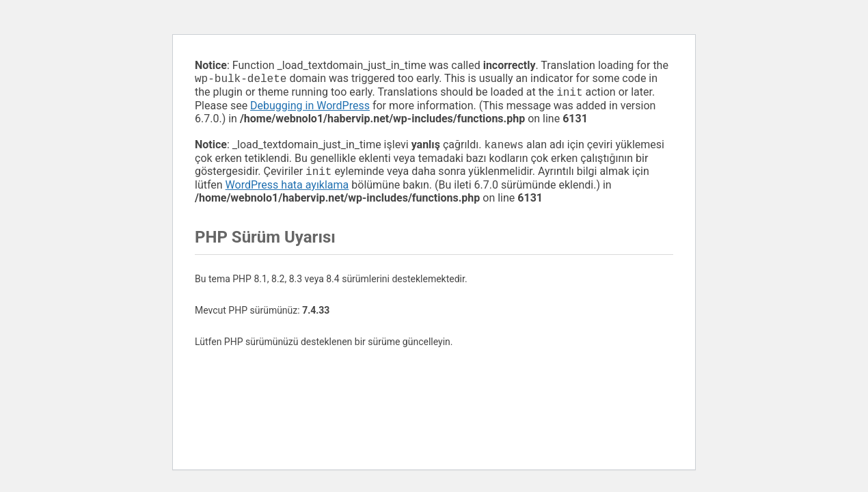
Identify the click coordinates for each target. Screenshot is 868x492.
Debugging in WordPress (310, 108)
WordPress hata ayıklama (287, 190)
